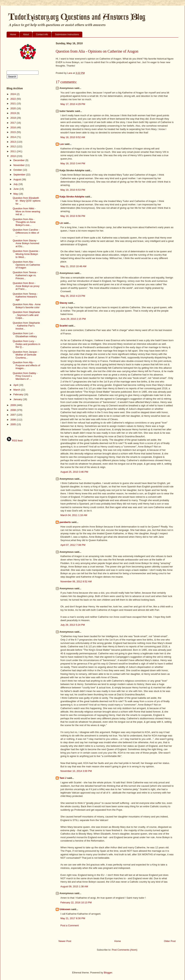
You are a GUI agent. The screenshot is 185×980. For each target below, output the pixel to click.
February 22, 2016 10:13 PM (76, 902)
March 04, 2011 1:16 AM (74, 515)
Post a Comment (70, 925)
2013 (13, 142)
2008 (13, 410)
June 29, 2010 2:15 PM (73, 319)
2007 (13, 415)
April (16, 385)
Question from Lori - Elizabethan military (25, 335)
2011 (13, 151)
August (18, 179)
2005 (13, 424)
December (19, 160)
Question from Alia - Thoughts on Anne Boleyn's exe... (24, 222)
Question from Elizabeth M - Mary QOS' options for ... (27, 201)
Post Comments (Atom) (124, 950)
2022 (13, 99)
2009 (13, 405)
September (20, 175)
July (16, 184)
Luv (62, 144)
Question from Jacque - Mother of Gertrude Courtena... (25, 355)
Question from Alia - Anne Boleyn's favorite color (27, 306)
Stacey (63, 303)
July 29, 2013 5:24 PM (73, 625)
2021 (13, 104)
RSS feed (15, 441)
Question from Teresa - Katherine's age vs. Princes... (25, 275)
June (16, 189)
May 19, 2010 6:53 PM (73, 190)
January (18, 399)
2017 (13, 123)
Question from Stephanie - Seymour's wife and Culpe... (26, 315)
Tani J (63, 778)
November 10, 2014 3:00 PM (76, 771)
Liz (61, 223)
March (17, 390)
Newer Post (65, 941)
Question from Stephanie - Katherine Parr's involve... (26, 326)
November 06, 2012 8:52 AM (76, 581)
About (26, 34)
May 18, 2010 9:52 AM (73, 137)
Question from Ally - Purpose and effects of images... (26, 365)
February (19, 394)
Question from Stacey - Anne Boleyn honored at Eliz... (26, 243)
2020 (13, 108)
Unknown (65, 909)
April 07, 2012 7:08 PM (73, 545)
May (16, 194)
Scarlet (64, 326)
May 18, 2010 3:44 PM (73, 163)
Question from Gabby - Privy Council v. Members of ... (25, 376)
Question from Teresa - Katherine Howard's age (25, 297)
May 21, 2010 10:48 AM (73, 266)
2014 (13, 137)
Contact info (42, 34)
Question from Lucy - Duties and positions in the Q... (26, 344)
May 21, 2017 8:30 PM (73, 918)
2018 (13, 118)
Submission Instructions (67, 34)
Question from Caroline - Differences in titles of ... (26, 233)
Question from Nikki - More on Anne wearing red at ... (26, 211)
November (19, 165)
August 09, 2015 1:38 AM (74, 886)
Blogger (108, 973)
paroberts (65, 522)
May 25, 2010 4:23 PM (73, 296)
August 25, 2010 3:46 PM (74, 472)
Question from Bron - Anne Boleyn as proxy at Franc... (26, 286)
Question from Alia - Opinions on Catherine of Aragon (26, 265)
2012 (13, 146)
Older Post (170, 941)
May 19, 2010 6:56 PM (73, 216)
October (18, 170)
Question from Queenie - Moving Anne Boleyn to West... (26, 254)
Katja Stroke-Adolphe (72, 197)
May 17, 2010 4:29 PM (73, 104)
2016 (13, 127)
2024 (13, 94)
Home (13, 34)
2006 (13, 420)
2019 (13, 113)
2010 (13, 156)
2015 (13, 132)
